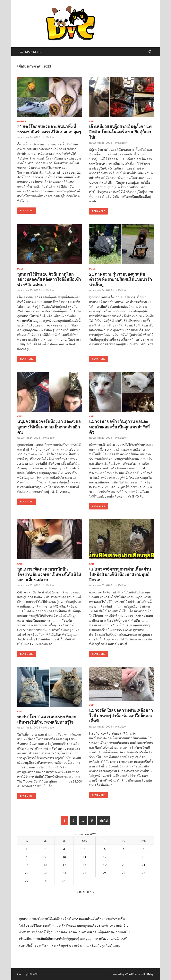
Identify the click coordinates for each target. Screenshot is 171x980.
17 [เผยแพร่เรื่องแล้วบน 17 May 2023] (64, 865)
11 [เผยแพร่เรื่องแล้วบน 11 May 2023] (84, 857)
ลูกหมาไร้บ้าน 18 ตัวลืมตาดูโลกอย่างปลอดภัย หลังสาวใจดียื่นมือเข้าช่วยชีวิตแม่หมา (49, 279)
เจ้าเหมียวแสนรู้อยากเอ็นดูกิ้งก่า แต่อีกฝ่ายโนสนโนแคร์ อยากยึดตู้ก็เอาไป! (120, 132)
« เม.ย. (81, 892)
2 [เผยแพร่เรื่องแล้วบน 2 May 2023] (45, 849)
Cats (92, 121)
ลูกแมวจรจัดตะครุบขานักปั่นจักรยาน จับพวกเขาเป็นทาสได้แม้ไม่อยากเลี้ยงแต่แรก (49, 574)
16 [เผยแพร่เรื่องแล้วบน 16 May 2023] (45, 865)
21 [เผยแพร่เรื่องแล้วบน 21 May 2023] (143, 865)
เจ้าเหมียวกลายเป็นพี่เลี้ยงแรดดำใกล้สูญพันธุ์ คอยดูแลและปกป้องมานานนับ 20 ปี (73, 939)
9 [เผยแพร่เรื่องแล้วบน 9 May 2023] (45, 857)
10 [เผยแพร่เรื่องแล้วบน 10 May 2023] (64, 857)
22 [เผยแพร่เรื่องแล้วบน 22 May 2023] (27, 873)
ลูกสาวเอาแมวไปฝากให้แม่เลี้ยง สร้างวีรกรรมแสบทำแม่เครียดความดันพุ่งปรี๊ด (72, 919)
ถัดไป (104, 820)
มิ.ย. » (90, 892)
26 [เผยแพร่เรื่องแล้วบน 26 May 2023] (105, 873)
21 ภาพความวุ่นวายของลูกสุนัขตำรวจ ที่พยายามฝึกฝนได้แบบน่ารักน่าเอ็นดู (120, 279)
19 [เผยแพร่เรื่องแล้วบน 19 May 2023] (105, 865)
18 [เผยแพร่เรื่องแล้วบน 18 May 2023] (84, 865)
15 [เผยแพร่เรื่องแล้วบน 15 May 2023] (27, 865)
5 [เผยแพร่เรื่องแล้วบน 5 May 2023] (105, 849)
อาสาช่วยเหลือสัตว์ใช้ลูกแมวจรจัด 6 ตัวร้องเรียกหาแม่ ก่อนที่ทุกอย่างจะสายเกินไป (74, 932)
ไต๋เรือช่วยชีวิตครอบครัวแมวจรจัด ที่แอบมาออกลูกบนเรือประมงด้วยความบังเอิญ (74, 925)
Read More (25, 210)
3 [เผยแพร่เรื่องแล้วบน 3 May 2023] (64, 849)
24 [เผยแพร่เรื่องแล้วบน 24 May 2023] (64, 873)
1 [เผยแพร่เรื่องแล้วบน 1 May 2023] (26, 849)
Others (21, 121)
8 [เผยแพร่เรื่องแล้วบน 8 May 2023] (26, 857)
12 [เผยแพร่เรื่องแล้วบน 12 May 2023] (105, 857)
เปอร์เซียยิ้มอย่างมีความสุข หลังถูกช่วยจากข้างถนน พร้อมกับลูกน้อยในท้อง (70, 945)
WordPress (132, 974)
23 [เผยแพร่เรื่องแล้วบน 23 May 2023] (45, 873)
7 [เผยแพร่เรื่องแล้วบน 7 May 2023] (143, 849)
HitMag (149, 974)
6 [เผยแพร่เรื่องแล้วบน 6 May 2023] (124, 849)
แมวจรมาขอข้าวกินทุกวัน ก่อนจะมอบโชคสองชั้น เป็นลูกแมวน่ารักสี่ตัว (119, 427)
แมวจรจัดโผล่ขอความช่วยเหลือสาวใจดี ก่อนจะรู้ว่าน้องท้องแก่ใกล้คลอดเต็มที (121, 716)
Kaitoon (51, 137)
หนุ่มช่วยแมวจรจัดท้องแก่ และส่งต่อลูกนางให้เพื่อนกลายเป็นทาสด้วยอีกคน (49, 427)
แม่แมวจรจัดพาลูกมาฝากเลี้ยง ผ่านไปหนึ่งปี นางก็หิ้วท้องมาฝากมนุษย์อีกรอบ (120, 574)
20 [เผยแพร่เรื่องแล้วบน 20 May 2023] (124, 865)
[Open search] (150, 52)
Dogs (20, 269)
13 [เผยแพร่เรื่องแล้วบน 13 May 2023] (124, 857)
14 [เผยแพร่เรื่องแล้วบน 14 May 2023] (143, 857)
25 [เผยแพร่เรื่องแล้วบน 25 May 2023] (84, 873)
